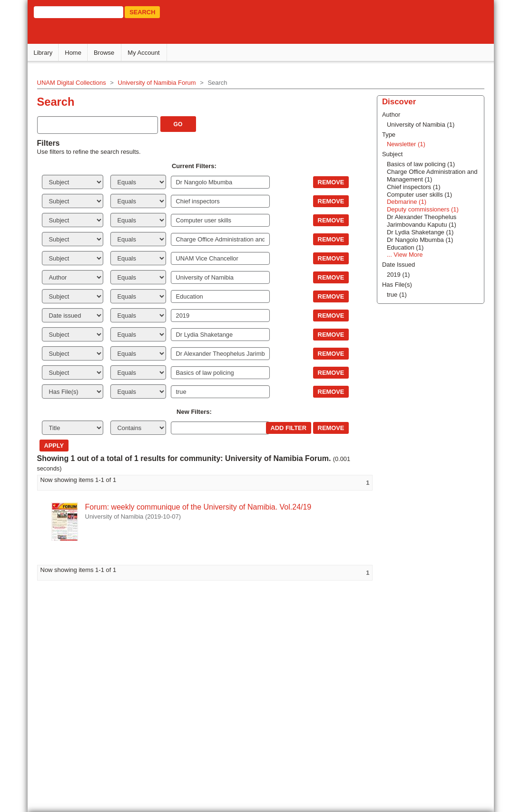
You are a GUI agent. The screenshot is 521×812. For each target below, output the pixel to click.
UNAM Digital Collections (73, 83)
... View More (404, 255)
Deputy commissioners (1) (422, 209)
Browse (105, 53)
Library (45, 53)
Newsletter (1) (405, 144)
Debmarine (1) (406, 202)
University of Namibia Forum (158, 83)
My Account (145, 53)
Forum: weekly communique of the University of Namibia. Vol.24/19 (200, 507)
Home (75, 53)
